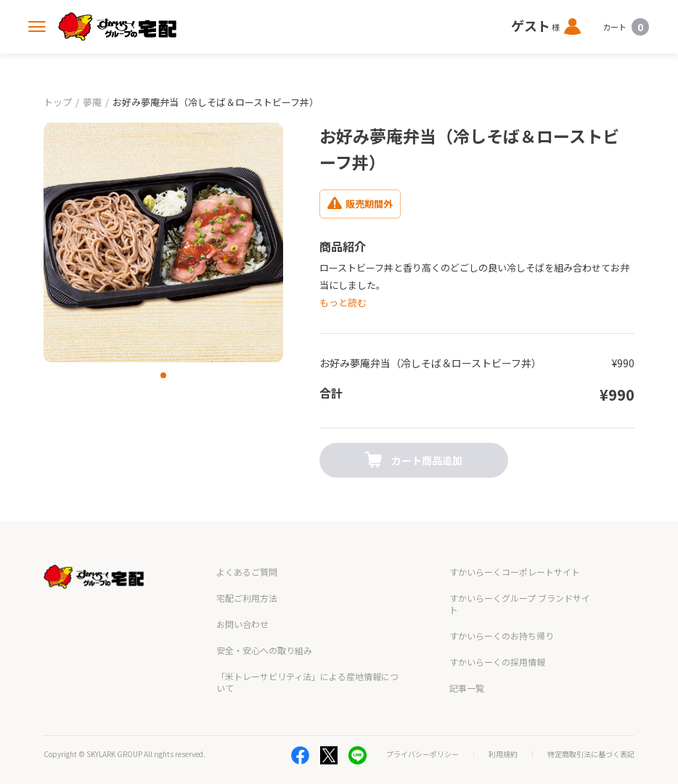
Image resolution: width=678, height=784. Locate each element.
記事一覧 (467, 670)
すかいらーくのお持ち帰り (502, 618)
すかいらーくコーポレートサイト (515, 554)
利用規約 (503, 737)
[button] (163, 375)
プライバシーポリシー (422, 737)
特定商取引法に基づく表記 (591, 737)
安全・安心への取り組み (264, 633)
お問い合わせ (242, 607)
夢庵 (92, 102)
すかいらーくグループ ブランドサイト (520, 586)
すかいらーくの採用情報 (497, 644)
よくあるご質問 (247, 554)
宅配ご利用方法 (247, 580)
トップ (58, 102)
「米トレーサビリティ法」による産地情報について (307, 665)
